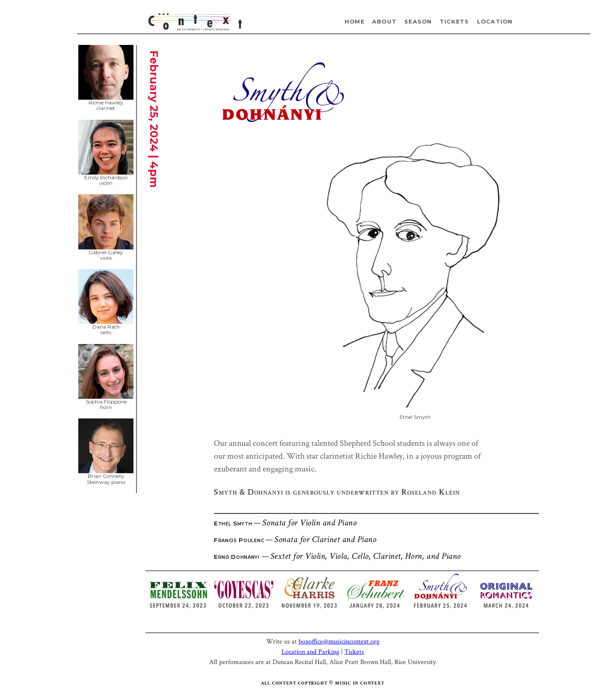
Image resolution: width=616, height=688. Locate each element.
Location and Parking (310, 652)
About (384, 22)
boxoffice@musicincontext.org (339, 642)
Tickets (455, 22)
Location (495, 22)
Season (418, 22)
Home (355, 22)
